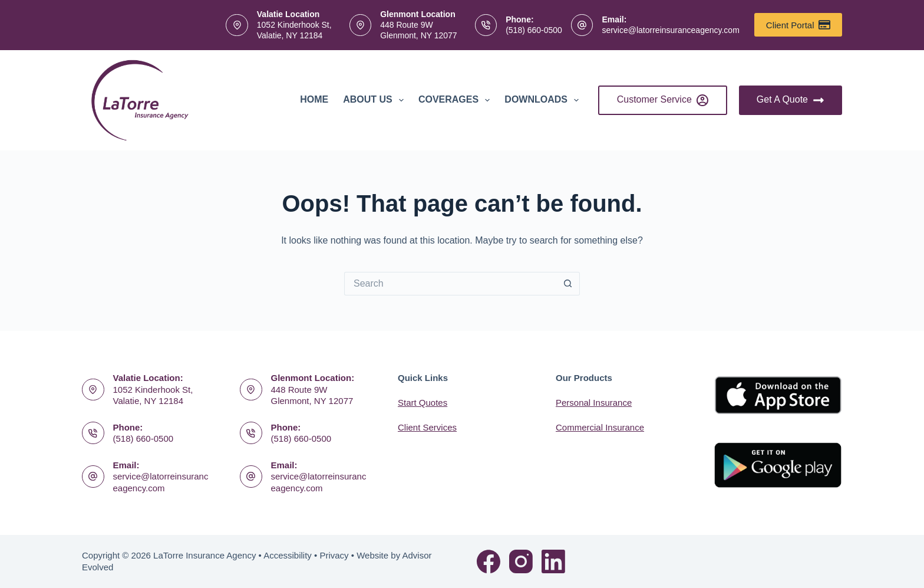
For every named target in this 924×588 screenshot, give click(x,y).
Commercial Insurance (600, 427)
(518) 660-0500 (534, 30)
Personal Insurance (594, 403)
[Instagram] (521, 561)
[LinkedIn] (553, 561)
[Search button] (568, 284)
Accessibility (288, 555)
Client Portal (798, 25)
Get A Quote (791, 100)
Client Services (427, 427)
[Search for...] (450, 284)
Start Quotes (423, 403)
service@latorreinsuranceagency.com (670, 30)
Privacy (334, 555)
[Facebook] (489, 561)
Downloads (544, 100)
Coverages (456, 100)
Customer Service (663, 100)
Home (314, 99)
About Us (376, 100)
